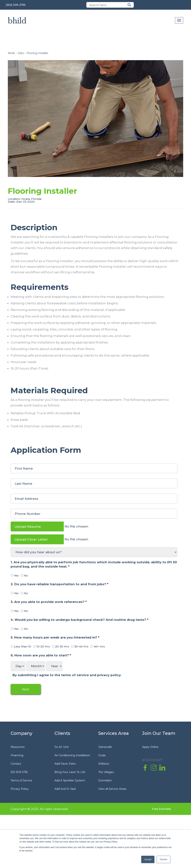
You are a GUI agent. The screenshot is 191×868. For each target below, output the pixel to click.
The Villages (106, 772)
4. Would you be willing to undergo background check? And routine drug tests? (80, 620)
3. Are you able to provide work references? (49, 602)
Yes (16, 576)
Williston (104, 764)
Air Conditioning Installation (72, 755)
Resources (18, 747)
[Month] (36, 666)
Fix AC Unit (62, 747)
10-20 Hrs (43, 647)
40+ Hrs (99, 647)
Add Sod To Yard (65, 789)
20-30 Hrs (62, 647)
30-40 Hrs (81, 647)
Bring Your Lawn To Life (70, 772)
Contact (16, 764)
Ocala (102, 755)
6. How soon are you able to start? (41, 655)
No (26, 576)
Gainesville (105, 747)
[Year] (54, 666)
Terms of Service (21, 780)
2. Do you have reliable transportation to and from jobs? (60, 584)
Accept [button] (148, 859)
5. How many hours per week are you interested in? (55, 637)
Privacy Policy (20, 789)
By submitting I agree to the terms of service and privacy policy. (67, 675)
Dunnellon (105, 780)
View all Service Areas (112, 789)
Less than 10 (23, 647)
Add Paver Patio (65, 764)
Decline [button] (164, 859)
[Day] (18, 666)
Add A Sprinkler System (70, 780)
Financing (17, 755)
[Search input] (107, 5)
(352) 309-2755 (16, 5)
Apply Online (150, 747)
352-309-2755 (19, 772)
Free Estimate (162, 809)
